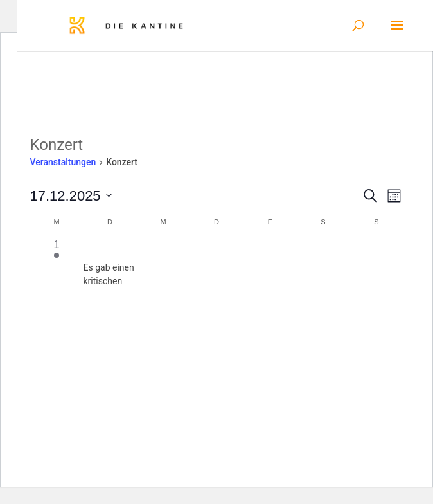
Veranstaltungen (63, 162)
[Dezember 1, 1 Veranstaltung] (57, 264)
